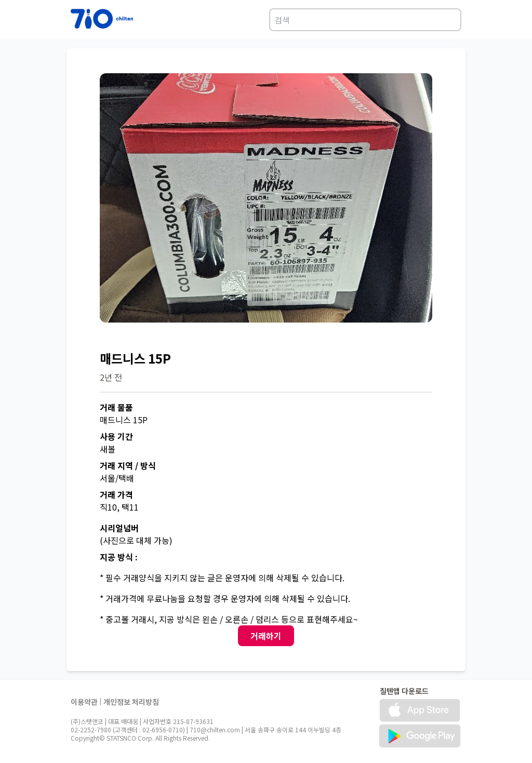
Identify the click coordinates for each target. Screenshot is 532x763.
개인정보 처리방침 (131, 702)
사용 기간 (116, 436)
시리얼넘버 (119, 528)
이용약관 (84, 702)
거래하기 (266, 636)
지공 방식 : (119, 557)
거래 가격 (116, 494)
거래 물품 (116, 407)
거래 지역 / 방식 (128, 465)
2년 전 (111, 377)
